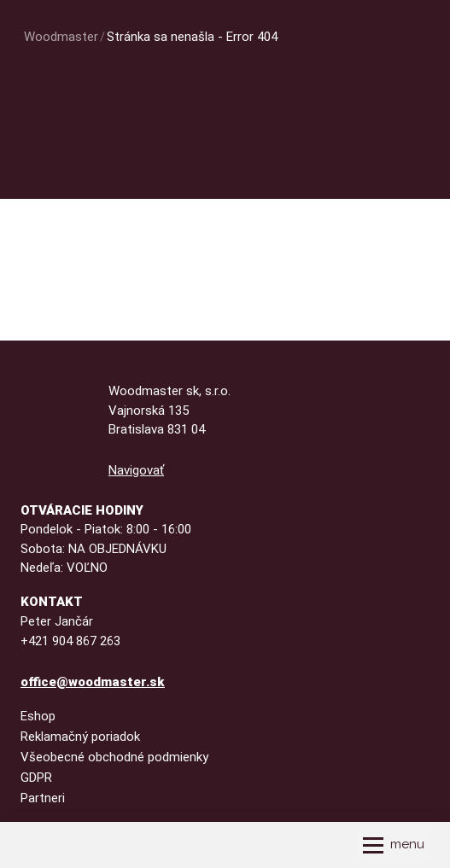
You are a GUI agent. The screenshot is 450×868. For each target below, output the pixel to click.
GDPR (36, 778)
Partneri (43, 798)
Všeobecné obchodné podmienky (114, 757)
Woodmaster (61, 37)
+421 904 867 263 (70, 641)
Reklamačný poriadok (80, 737)
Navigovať (136, 470)
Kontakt (52, 602)
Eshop (38, 716)
